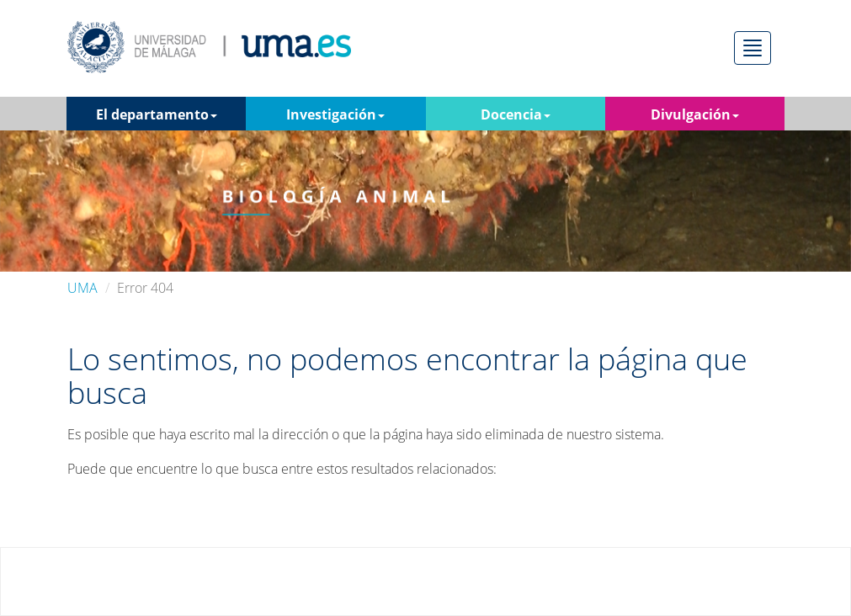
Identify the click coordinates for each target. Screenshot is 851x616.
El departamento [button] (157, 114)
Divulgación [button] (695, 114)
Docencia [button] (516, 114)
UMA (82, 288)
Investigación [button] (335, 114)
